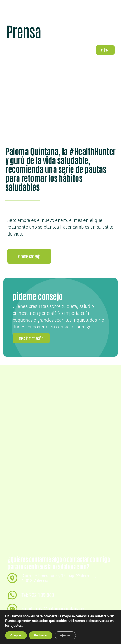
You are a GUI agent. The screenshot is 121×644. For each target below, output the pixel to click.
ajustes (22, 626)
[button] (105, 50)
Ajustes (67, 635)
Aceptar (16, 635)
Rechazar (42, 635)
